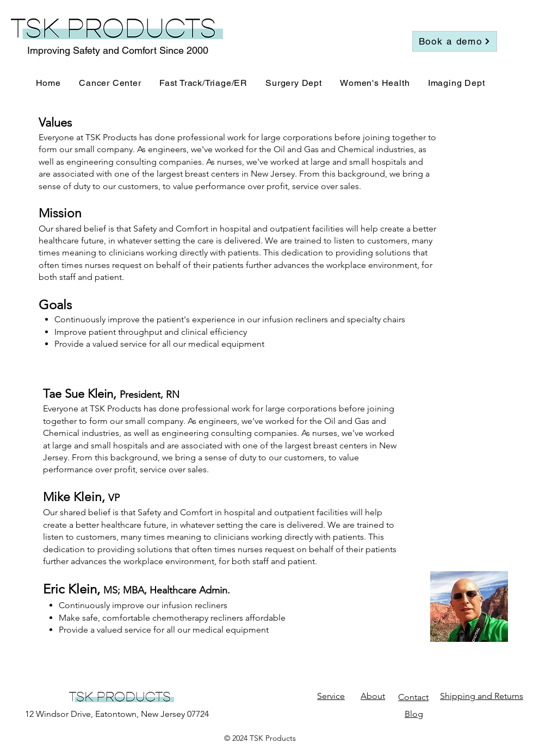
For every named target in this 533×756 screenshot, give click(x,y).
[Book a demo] (455, 41)
